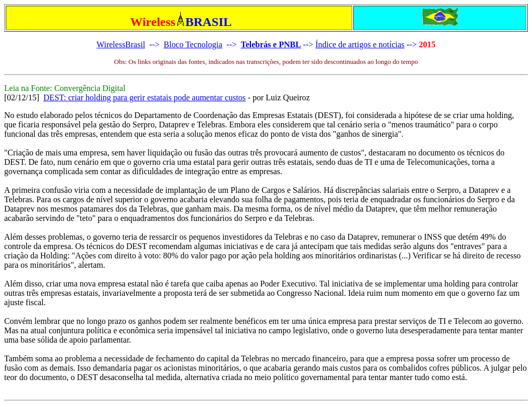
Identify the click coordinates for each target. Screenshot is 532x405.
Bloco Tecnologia (193, 44)
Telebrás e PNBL (271, 44)
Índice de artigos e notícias (360, 44)
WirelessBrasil (121, 44)
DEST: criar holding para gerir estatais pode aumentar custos (145, 97)
